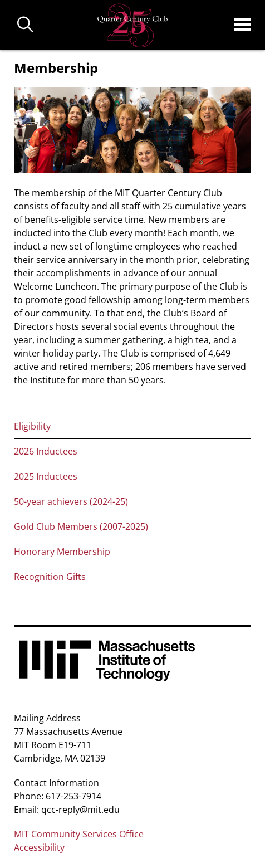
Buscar (26, 25)
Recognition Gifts (50, 577)
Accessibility (39, 847)
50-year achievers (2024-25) (71, 501)
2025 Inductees (46, 476)
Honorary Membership (62, 552)
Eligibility (32, 426)
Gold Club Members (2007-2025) (81, 526)
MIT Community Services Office (79, 834)
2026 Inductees (46, 451)
